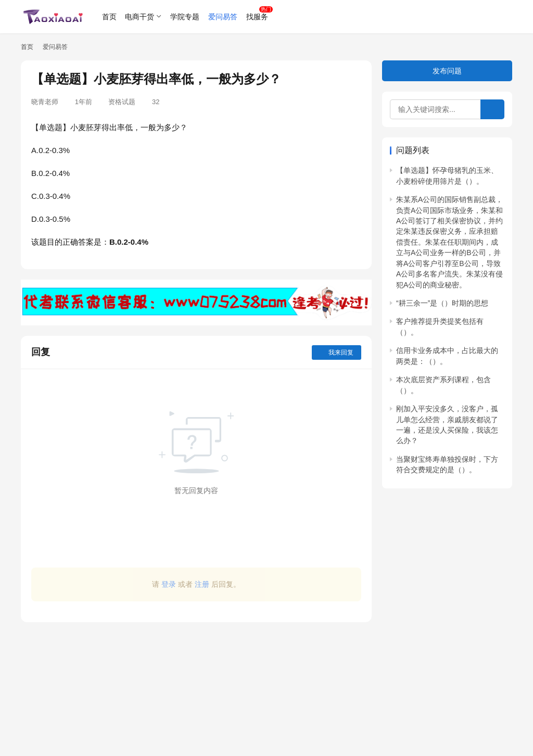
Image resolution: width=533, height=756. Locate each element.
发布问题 (447, 71)
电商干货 (139, 17)
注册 (202, 584)
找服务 (257, 17)
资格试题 (122, 102)
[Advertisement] (196, 684)
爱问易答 (223, 17)
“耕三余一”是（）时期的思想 (442, 303)
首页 (109, 17)
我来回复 (337, 352)
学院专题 (185, 17)
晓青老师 (45, 102)
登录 (169, 584)
